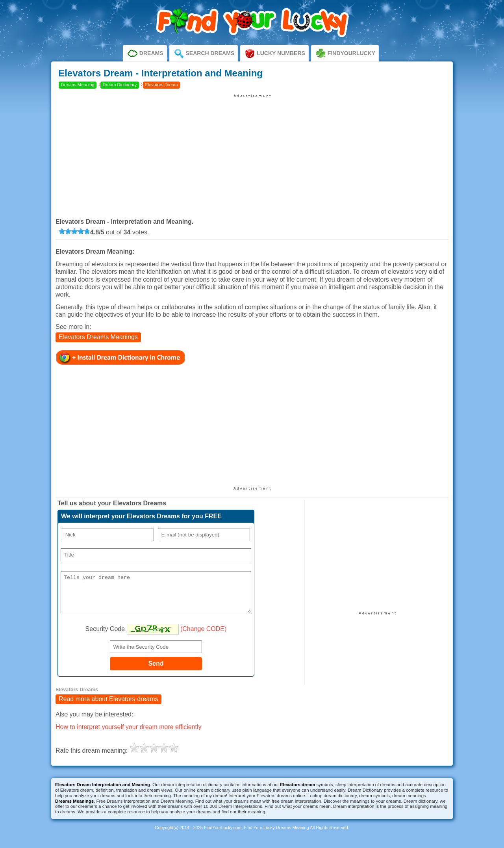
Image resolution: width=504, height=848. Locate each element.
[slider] (74, 231)
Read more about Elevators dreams (108, 706)
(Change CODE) (203, 636)
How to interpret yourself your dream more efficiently (129, 734)
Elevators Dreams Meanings (98, 337)
